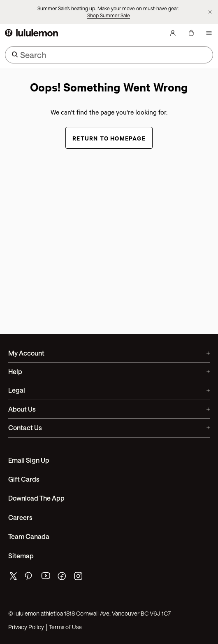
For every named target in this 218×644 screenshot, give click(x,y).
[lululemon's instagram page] (79, 578)
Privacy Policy (26, 627)
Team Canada (29, 536)
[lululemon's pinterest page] (30, 578)
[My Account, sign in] (173, 33)
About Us (109, 409)
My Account (109, 353)
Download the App (36, 498)
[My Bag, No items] (191, 33)
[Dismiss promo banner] (210, 12)
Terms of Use (65, 627)
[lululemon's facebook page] (63, 578)
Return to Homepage (109, 138)
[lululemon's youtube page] (46, 578)
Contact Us (109, 427)
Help (109, 371)
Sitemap (21, 556)
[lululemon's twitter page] (13, 577)
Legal (109, 390)
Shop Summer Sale (109, 15)
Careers (20, 517)
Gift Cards (24, 479)
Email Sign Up (29, 460)
